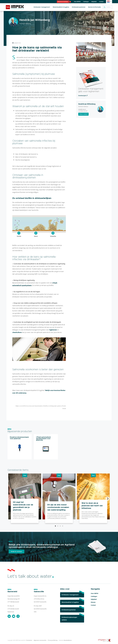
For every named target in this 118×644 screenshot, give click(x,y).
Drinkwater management (42, 7)
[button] (109, 2)
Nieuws (93, 602)
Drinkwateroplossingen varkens (73, 618)
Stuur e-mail (83, 114)
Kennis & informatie (94, 7)
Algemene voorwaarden (40, 640)
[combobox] (107, 7)
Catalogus (86, 2)
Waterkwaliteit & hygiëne (61, 7)
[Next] (107, 499)
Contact (101, 2)
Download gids (83, 96)
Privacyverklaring (53, 640)
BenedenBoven (68, 640)
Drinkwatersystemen (79, 7)
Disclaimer (29, 640)
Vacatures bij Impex (63, 2)
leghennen (53, 330)
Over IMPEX (77, 2)
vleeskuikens (17, 332)
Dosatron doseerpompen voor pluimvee (19, 438)
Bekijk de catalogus (17, 552)
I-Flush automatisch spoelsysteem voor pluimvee (43, 439)
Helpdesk (94, 2)
